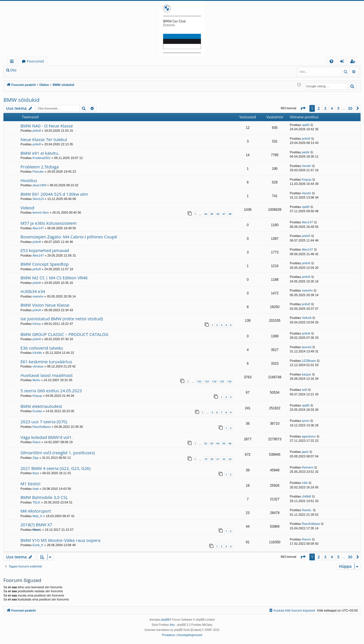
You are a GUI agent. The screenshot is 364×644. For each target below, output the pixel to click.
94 (218, 443)
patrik (306, 152)
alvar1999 (39, 185)
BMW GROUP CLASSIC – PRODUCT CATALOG (64, 334)
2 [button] (319, 108)
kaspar (306, 374)
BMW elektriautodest (41, 406)
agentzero (309, 436)
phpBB (165, 620)
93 (212, 443)
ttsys (36, 473)
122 (199, 381)
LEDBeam (309, 361)
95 (224, 443)
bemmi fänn (41, 212)
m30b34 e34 (33, 291)
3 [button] (325, 108)
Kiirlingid (13, 62)
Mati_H (37, 516)
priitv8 (37, 131)
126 (229, 381)
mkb (305, 483)
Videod (27, 208)
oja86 (306, 125)
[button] (303, 108)
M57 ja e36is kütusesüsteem (49, 223)
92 (206, 443)
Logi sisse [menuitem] (343, 62)
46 (218, 214)
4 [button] (332, 108)
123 (207, 381)
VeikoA (307, 318)
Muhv (36, 380)
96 (230, 443)
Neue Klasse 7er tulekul (44, 139)
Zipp (35, 458)
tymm (306, 421)
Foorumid (35, 61)
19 (206, 459)
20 (212, 459)
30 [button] (350, 108)
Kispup (307, 179)
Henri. (37, 530)
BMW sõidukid (21, 100)
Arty (172, 625)
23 (230, 459)
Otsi (13, 70)
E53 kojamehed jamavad (45, 250)
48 (230, 214)
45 (212, 214)
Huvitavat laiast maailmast (47, 375)
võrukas (38, 366)
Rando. (307, 510)
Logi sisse (32, 70)
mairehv (38, 296)
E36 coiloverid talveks (42, 348)
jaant (305, 452)
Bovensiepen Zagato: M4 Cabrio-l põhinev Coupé (69, 237)
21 (218, 459)
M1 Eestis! (30, 484)
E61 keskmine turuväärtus (46, 362)
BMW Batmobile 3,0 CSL (44, 497)
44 (206, 214)
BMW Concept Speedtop (45, 264)
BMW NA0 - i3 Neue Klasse (47, 126)
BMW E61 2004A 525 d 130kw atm (54, 194)
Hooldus (29, 180)
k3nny (37, 324)
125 (222, 381)
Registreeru (57, 70)
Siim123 (38, 199)
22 (224, 459)
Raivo (36, 442)
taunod (307, 347)
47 (224, 214)
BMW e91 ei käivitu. (40, 153)
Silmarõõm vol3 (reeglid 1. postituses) (58, 453)
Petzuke (38, 172)
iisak (36, 489)
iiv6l (304, 390)
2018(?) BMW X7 (36, 525)
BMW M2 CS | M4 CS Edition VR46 (54, 278)
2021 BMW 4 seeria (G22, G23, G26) (55, 468)
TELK (36, 502)
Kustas (37, 411)
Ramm (306, 539)
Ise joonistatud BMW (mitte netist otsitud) (62, 319)
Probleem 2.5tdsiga (40, 167)
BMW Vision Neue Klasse (45, 305)
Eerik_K (38, 545)
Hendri (306, 166)
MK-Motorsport (36, 511)
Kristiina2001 (42, 158)
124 (214, 381)
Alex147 (38, 228)
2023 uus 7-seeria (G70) (44, 422)
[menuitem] (331, 61)
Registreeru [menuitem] (354, 62)
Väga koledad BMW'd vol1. (47, 437)
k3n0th (37, 353)
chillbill (306, 496)
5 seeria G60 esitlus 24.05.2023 (51, 391)
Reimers (308, 467)
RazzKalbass (42, 427)
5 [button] (338, 108)
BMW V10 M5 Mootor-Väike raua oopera (60, 540)
